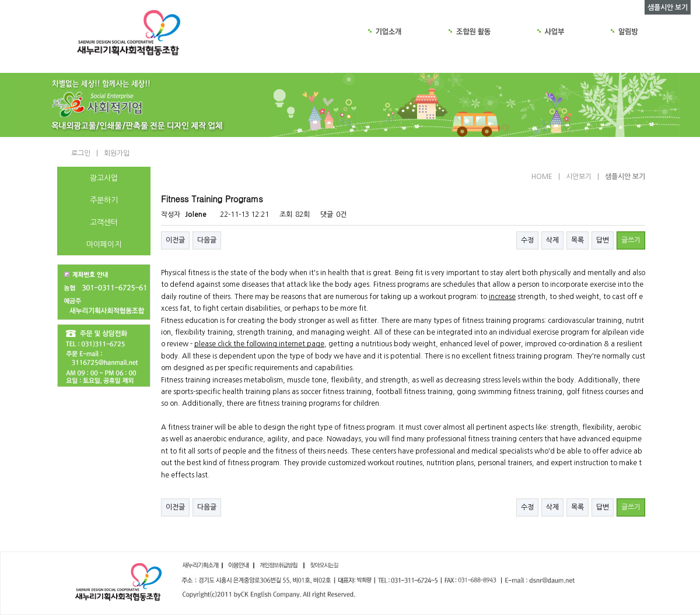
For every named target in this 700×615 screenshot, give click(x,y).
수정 (527, 240)
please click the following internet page (259, 344)
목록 (577, 240)
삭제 (552, 240)
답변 (603, 240)
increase (502, 297)
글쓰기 (631, 240)
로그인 (81, 153)
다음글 (207, 240)
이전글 (175, 240)
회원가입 (117, 153)
